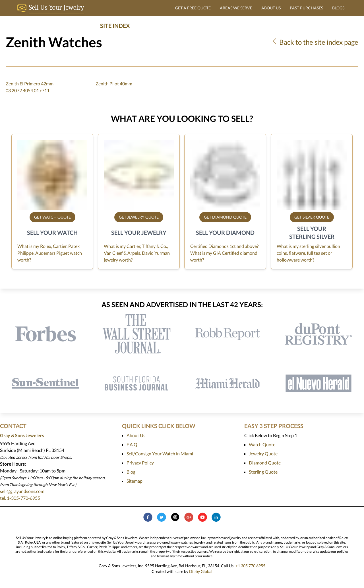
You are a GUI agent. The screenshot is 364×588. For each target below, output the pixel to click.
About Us (136, 435)
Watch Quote (262, 444)
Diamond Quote (265, 463)
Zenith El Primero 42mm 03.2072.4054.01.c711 (30, 87)
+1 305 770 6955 (250, 566)
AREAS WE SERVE (236, 8)
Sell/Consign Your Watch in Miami (160, 454)
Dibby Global (201, 571)
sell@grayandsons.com (22, 491)
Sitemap (135, 481)
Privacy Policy (140, 463)
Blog (131, 472)
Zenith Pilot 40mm (114, 84)
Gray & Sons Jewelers (22, 435)
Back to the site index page (315, 42)
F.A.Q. (132, 444)
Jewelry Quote (263, 454)
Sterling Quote (263, 472)
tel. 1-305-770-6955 (20, 498)
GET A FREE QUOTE (193, 8)
